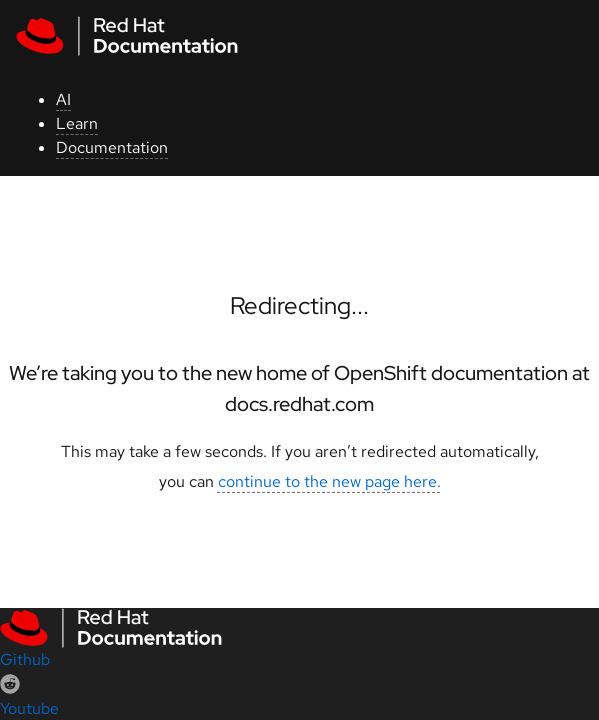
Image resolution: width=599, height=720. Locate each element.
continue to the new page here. (329, 481)
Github (25, 659)
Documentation (112, 147)
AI (63, 99)
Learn (77, 123)
